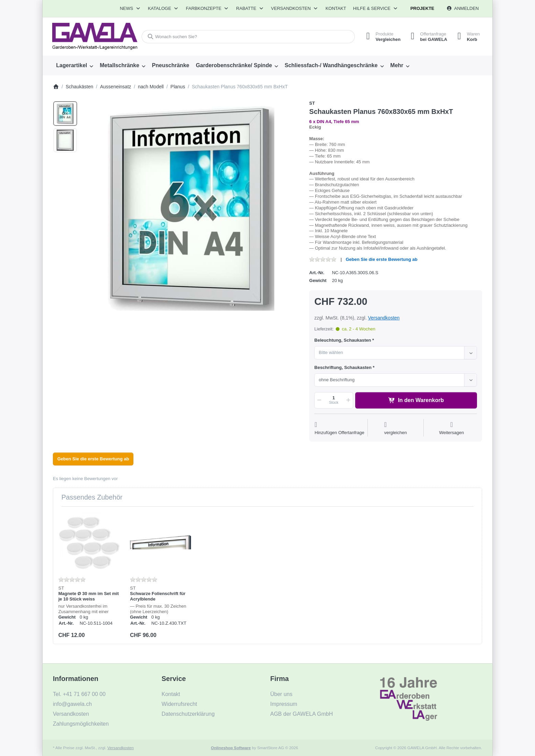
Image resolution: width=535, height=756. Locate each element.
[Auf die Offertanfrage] (339, 428)
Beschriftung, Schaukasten (343, 367)
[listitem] (191, 208)
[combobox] (248, 37)
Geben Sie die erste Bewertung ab (381, 259)
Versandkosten (384, 318)
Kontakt (336, 8)
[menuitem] (75, 65)
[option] (65, 114)
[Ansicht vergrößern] (191, 208)
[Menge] (334, 400)
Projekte (422, 8)
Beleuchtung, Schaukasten (343, 340)
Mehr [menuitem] (397, 65)
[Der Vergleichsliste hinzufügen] (396, 428)
